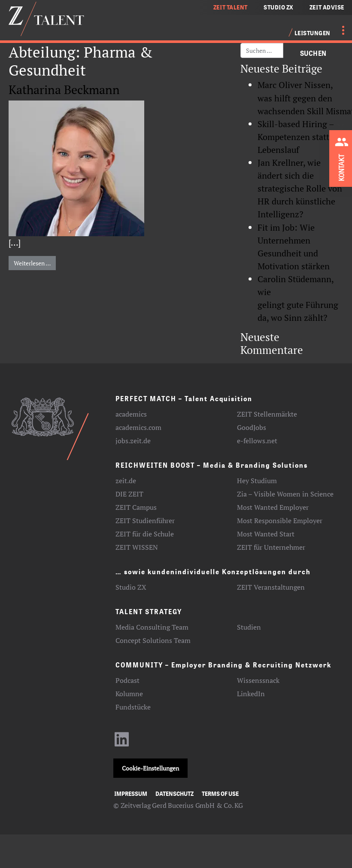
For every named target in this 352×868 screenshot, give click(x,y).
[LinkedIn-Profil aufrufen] (122, 743)
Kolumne (129, 694)
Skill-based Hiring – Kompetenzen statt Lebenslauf (296, 137)
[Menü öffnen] (338, 30)
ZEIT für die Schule (145, 534)
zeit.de (126, 481)
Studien (249, 627)
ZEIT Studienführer (145, 521)
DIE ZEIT (129, 494)
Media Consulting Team (152, 627)
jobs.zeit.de (133, 441)
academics (131, 414)
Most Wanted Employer (273, 507)
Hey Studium (257, 481)
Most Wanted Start (266, 534)
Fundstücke (133, 707)
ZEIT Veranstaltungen (271, 587)
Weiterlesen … (35, 263)
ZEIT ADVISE (327, 7)
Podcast (127, 680)
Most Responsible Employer (280, 521)
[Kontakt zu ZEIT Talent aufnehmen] (343, 157)
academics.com (138, 427)
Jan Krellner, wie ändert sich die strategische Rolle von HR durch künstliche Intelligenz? (300, 188)
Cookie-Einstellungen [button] (150, 768)
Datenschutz (174, 793)
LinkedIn (251, 694)
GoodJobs (252, 427)
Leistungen (313, 33)
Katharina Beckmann (64, 90)
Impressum (131, 793)
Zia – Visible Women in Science (285, 494)
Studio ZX (131, 587)
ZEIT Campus (136, 507)
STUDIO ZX (279, 7)
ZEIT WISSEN (137, 547)
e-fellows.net (257, 441)
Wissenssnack (258, 680)
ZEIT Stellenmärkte (267, 414)
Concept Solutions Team (153, 640)
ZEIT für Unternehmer (271, 547)
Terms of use (220, 793)
